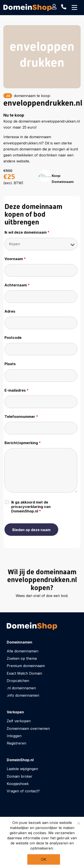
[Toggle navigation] (74, 8)
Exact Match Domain (24, 673)
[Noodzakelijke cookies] (78, 823)
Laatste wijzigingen (22, 769)
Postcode (13, 338)
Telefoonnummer (21, 417)
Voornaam (15, 259)
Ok (44, 859)
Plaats (10, 364)
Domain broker (20, 776)
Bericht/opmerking (23, 443)
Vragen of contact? (23, 791)
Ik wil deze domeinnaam (27, 232)
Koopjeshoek (18, 784)
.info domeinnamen (23, 695)
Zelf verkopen (19, 721)
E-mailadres (17, 390)
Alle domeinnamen (23, 651)
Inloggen (14, 736)
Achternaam (17, 285)
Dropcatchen (18, 681)
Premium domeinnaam (26, 666)
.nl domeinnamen (21, 688)
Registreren (16, 743)
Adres (10, 311)
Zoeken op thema (22, 658)
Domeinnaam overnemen (28, 728)
